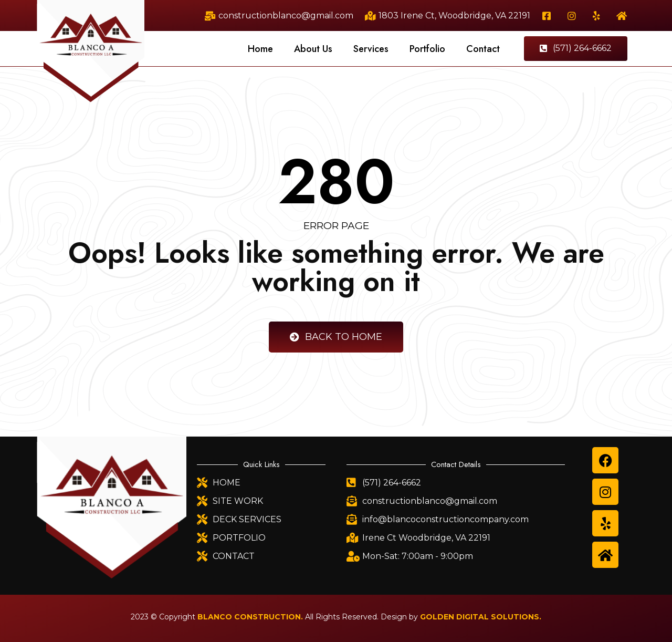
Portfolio (427, 49)
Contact (483, 49)
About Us (313, 49)
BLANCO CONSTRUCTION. (250, 617)
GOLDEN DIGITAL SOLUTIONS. (481, 617)
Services (371, 49)
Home (260, 49)
